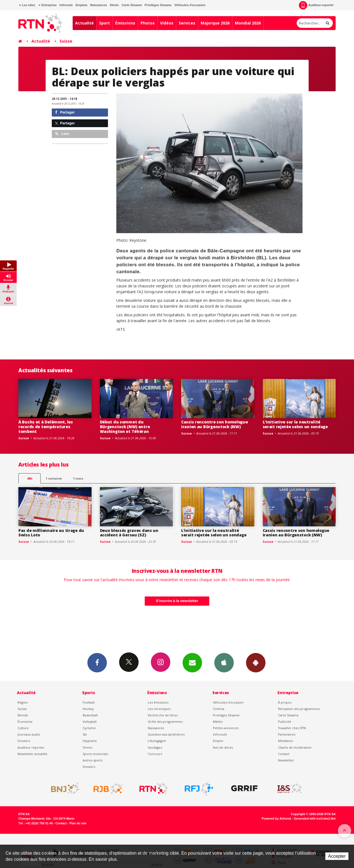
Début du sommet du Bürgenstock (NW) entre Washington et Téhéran (125, 427)
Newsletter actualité (32, 754)
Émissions (125, 23)
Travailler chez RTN (292, 728)
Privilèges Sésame (158, 5)
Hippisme (90, 741)
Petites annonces (226, 728)
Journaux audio (29, 734)
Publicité (285, 722)
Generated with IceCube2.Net (315, 818)
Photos (148, 23)
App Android (256, 662)
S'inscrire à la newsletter (177, 601)
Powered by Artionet (276, 818)
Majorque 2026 (215, 23)
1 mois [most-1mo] (78, 478)
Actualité (84, 23)
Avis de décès (223, 747)
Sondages (155, 747)
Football (89, 702)
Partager (65, 112)
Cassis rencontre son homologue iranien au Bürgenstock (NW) (215, 424)
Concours (155, 754)
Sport (105, 23)
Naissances (99, 5)
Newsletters (192, 662)
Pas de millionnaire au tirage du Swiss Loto (51, 533)
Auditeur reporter (31, 747)
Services (187, 23)
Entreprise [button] (47, 5)
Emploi (218, 741)
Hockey (88, 709)
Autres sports (93, 760)
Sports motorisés (95, 754)
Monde (23, 715)
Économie (25, 722)
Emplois (81, 5)
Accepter (337, 856)
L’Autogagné (157, 741)
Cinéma (219, 709)
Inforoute (66, 5)
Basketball (90, 715)
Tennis (87, 747)
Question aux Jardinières (166, 734)
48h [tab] (30, 478)
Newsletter (286, 760)
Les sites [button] (27, 5)
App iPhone (224, 662)
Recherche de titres (163, 715)
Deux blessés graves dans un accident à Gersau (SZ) (129, 533)
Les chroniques (159, 709)
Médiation (286, 741)
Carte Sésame (132, 5)
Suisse (66, 41)
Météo (218, 722)
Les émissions (158, 702)
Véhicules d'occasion (190, 5)
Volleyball (90, 722)
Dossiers (24, 741)
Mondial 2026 (248, 23)
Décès (114, 5)
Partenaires (287, 734)
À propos (285, 702)
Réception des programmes (299, 709)
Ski (85, 734)
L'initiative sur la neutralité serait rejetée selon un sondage (295, 424)
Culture (23, 728)
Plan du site (78, 823)
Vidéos (167, 23)
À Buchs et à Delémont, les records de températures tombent (46, 427)
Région (23, 702)
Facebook (97, 662)
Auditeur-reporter (316, 5)
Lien (62, 134)
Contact (284, 754)
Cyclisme (89, 728)
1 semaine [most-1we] (54, 478)
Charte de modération (295, 747)
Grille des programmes (165, 722)
